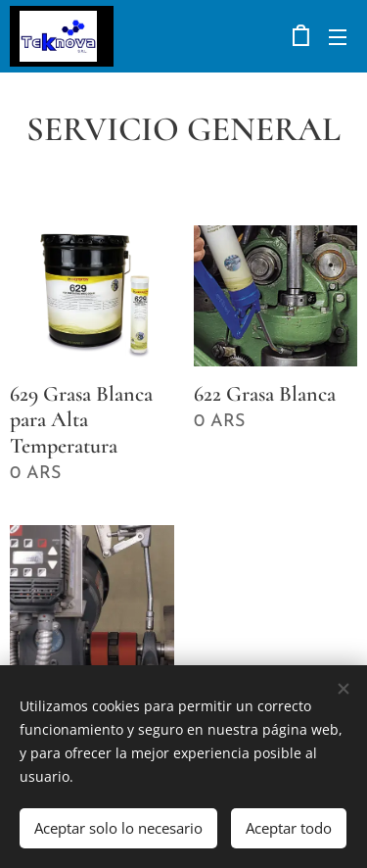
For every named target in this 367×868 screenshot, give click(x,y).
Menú (338, 37)
